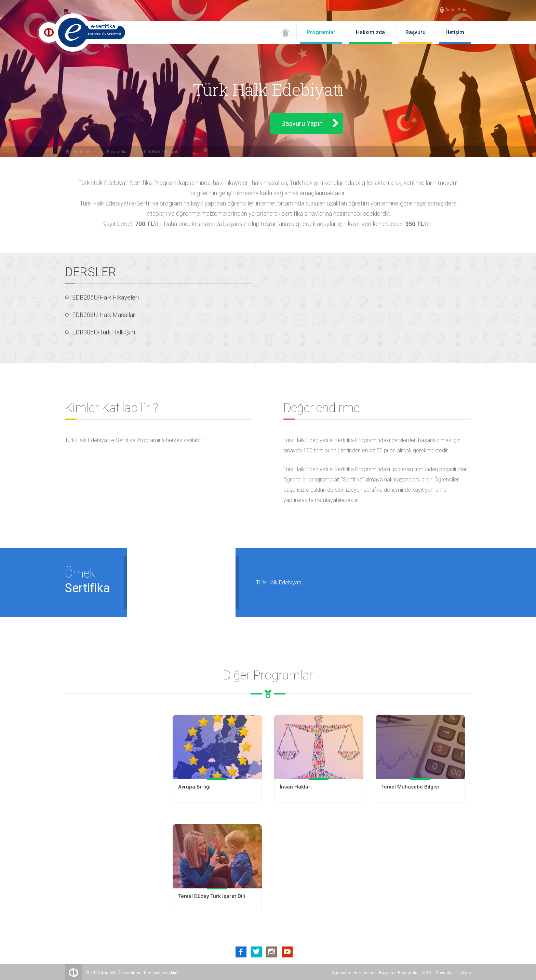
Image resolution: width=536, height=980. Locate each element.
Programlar (321, 32)
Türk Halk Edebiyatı (161, 152)
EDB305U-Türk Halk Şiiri (104, 332)
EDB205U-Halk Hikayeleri (105, 297)
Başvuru (416, 32)
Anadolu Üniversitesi (120, 971)
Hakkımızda (370, 32)
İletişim (455, 32)
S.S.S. (427, 971)
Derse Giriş (456, 10)
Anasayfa (83, 152)
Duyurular (445, 971)
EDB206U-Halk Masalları (104, 315)
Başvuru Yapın (302, 123)
